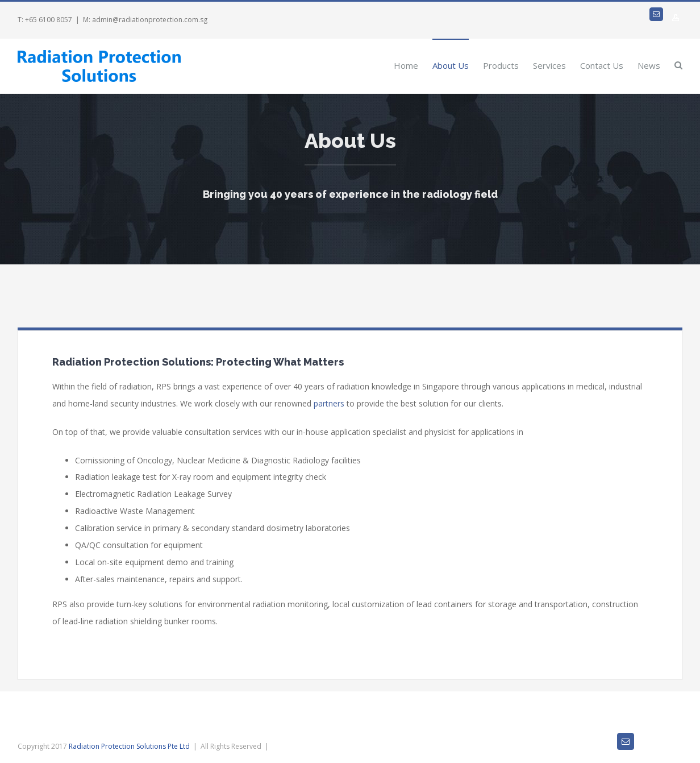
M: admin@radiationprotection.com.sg (145, 20)
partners (329, 403)
